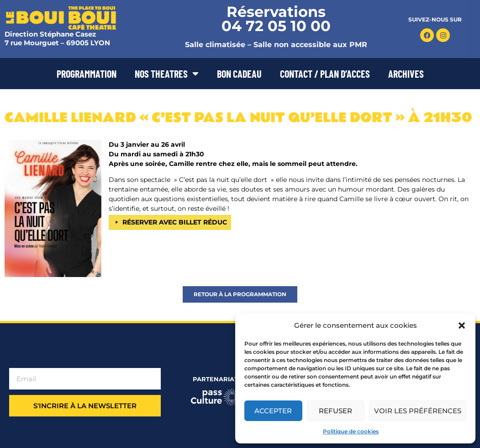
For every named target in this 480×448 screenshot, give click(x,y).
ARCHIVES (406, 74)
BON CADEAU (239, 74)
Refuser (335, 411)
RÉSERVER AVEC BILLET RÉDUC (175, 222)
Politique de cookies (351, 431)
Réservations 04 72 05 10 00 (276, 19)
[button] (462, 325)
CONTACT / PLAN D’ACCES (325, 74)
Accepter (273, 411)
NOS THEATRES (167, 74)
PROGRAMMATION (87, 74)
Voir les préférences (418, 411)
